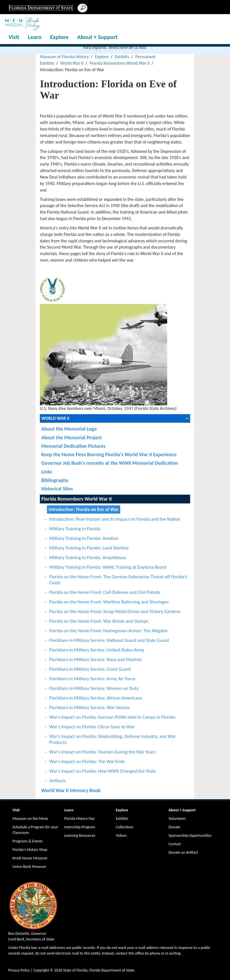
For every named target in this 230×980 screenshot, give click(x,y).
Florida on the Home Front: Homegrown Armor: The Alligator (109, 631)
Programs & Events (28, 841)
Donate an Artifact (183, 852)
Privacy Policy (19, 970)
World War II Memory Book (71, 790)
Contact (175, 844)
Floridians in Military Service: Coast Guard (90, 669)
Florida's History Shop (30, 850)
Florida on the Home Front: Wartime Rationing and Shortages (109, 602)
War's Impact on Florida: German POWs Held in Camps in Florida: (113, 717)
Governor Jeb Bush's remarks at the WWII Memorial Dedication (110, 463)
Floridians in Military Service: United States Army (97, 650)
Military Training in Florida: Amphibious (88, 558)
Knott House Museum (30, 858)
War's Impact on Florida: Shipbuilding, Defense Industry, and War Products (113, 739)
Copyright (41, 970)
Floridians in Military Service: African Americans (96, 698)
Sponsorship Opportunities (190, 836)
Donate (174, 827)
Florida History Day (79, 819)
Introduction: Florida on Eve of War (84, 509)
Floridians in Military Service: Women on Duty (94, 688)
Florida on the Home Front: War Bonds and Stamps (99, 621)
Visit (14, 37)
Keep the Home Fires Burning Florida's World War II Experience (109, 454)
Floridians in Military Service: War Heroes (89, 708)
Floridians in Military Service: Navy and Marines (96, 660)
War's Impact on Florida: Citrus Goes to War (92, 727)
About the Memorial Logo (69, 429)
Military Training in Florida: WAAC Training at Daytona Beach (108, 567)
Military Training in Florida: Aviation (84, 538)
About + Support (97, 37)
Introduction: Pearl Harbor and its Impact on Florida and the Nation (115, 519)
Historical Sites (57, 489)
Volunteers (177, 819)
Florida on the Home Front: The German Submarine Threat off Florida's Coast (118, 580)
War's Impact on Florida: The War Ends (87, 761)
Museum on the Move (30, 819)
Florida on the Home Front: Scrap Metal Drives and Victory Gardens (115, 611)
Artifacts (57, 781)
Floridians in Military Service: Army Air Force (92, 679)
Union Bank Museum (29, 867)
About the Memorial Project (72, 437)
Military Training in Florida (75, 529)
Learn (35, 37)
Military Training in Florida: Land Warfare (89, 548)
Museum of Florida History (64, 57)
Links (47, 472)
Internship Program (80, 827)
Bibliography (55, 480)
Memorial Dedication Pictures (73, 446)
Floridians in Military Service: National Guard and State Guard (109, 640)
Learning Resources (80, 836)
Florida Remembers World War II (120, 63)
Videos (121, 836)
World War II (72, 63)
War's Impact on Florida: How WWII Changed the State (103, 771)
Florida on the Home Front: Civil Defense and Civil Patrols (105, 592)
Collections (124, 827)
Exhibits (122, 57)
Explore (59, 37)
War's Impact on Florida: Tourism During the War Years (102, 752)
